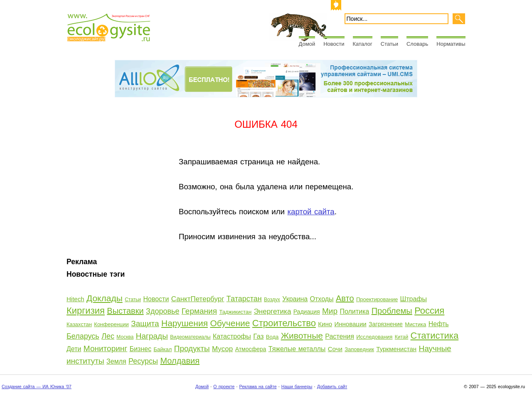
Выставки (125, 311)
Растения (340, 336)
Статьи (389, 44)
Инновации (350, 324)
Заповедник (359, 349)
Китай (401, 337)
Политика (354, 311)
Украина (295, 299)
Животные (302, 336)
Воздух (272, 300)
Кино (325, 324)
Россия (429, 311)
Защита (145, 323)
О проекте (224, 387)
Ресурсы (143, 361)
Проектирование (377, 299)
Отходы (322, 299)
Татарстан (244, 299)
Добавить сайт (332, 387)
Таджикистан (235, 312)
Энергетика (273, 311)
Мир (330, 311)
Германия (199, 311)
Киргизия (86, 311)
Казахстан (79, 324)
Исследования (374, 337)
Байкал (163, 349)
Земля (116, 361)
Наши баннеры (297, 387)
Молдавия (180, 361)
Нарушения (185, 323)
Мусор (222, 349)
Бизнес (141, 349)
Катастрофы (232, 336)
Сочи (335, 349)
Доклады (105, 298)
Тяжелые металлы (297, 349)
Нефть (439, 324)
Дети (74, 349)
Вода (272, 337)
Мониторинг (105, 348)
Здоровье (163, 311)
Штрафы (414, 299)
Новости (334, 44)
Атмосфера (251, 349)
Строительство (284, 323)
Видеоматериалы (190, 337)
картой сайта (311, 212)
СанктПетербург (198, 299)
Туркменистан (396, 349)
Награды (152, 336)
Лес (108, 336)
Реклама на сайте (258, 387)
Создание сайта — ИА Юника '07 (37, 387)
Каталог (363, 44)
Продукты (192, 348)
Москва (125, 337)
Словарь (417, 44)
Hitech (75, 299)
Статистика (435, 336)
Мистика (415, 324)
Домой (307, 44)
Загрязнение (386, 324)
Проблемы (392, 311)
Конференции (111, 324)
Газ (258, 336)
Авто (345, 298)
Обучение (230, 323)
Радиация (307, 312)
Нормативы (451, 44)
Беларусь (83, 336)
